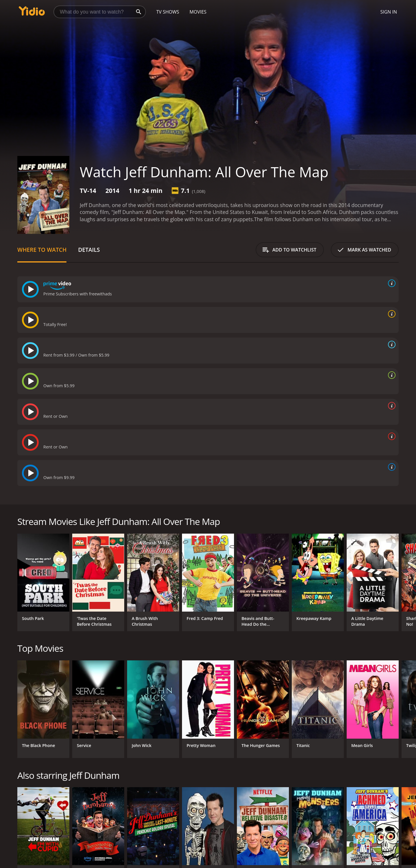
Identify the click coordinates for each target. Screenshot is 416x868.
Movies (198, 12)
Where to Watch (42, 250)
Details (89, 250)
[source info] (391, 283)
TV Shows (168, 12)
